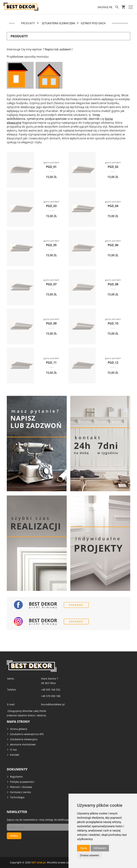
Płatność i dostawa (21, 787)
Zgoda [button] (83, 848)
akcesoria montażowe (23, 744)
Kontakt (15, 755)
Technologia (17, 797)
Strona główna (19, 729)
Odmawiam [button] (100, 848)
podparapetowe (56, 119)
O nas (13, 750)
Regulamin (16, 777)
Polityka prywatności (22, 782)
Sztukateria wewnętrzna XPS (27, 734)
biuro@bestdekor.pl (53, 704)
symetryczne (35, 119)
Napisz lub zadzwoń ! (59, 49)
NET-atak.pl (38, 862)
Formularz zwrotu (21, 792)
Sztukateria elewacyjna (24, 739)
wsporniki (81, 119)
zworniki (94, 119)
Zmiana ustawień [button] (89, 855)
